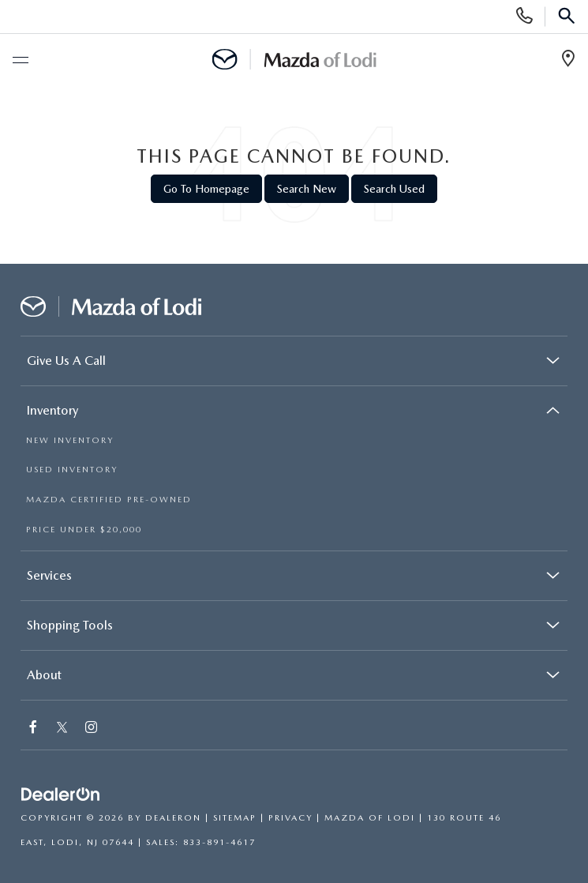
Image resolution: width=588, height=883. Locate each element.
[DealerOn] (61, 795)
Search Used (394, 189)
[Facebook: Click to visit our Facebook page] (34, 729)
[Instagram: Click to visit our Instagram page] (92, 729)
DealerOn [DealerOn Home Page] (173, 818)
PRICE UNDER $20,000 (84, 530)
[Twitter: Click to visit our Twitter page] (62, 729)
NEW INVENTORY (70, 440)
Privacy (290, 818)
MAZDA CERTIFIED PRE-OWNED (109, 500)
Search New (307, 189)
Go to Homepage (206, 189)
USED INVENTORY (72, 470)
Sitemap (235, 818)
